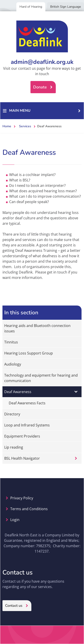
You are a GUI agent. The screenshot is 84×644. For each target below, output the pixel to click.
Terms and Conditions (29, 509)
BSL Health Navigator (22, 458)
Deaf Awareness (18, 392)
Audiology (13, 364)
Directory (12, 414)
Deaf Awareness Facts (27, 403)
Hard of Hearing (31, 7)
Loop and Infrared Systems (27, 425)
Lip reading (14, 447)
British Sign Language (66, 7)
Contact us (14, 606)
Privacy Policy (22, 498)
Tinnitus (11, 342)
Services (25, 126)
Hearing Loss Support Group (29, 353)
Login (15, 520)
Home (7, 126)
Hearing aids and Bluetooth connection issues (37, 328)
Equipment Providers (22, 436)
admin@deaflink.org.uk (42, 62)
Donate (40, 87)
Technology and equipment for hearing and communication (41, 378)
